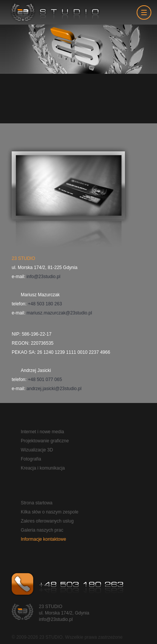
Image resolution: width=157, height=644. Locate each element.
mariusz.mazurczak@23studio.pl (59, 313)
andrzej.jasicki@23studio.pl (54, 389)
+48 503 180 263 (45, 304)
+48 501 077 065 (45, 380)
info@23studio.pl (43, 277)
